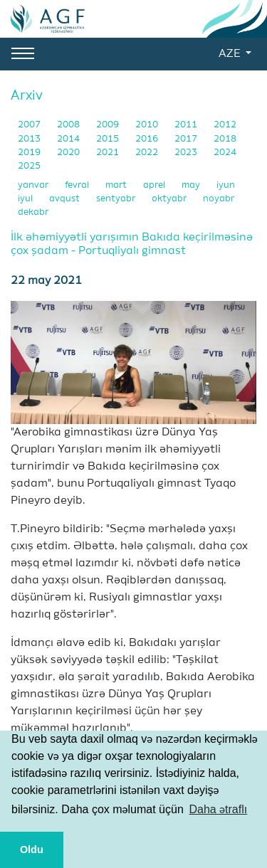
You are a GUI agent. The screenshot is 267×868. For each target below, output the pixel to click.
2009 (109, 125)
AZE (231, 54)
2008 (69, 125)
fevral (78, 185)
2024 (225, 153)
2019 (30, 153)
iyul (26, 199)
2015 (109, 139)
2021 (109, 153)
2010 (148, 125)
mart (117, 185)
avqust (66, 199)
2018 (225, 139)
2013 (30, 139)
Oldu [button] (32, 850)
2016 (148, 139)
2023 (187, 153)
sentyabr (117, 199)
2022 (148, 153)
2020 (69, 153)
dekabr (33, 212)
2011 (187, 125)
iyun (226, 185)
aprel (155, 185)
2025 (29, 166)
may (192, 185)
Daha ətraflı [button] (218, 809)
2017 (187, 139)
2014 (69, 139)
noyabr (219, 199)
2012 (225, 125)
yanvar (34, 185)
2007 (30, 125)
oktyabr (170, 199)
